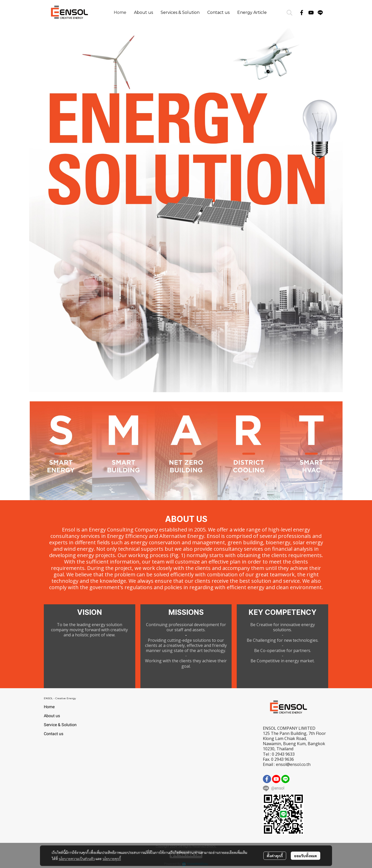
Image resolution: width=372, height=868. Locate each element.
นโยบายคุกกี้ (112, 859)
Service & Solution (60, 725)
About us (52, 716)
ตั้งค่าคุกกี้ (275, 856)
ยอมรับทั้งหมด (306, 856)
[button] (290, 13)
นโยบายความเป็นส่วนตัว (77, 859)
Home (49, 707)
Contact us (54, 734)
